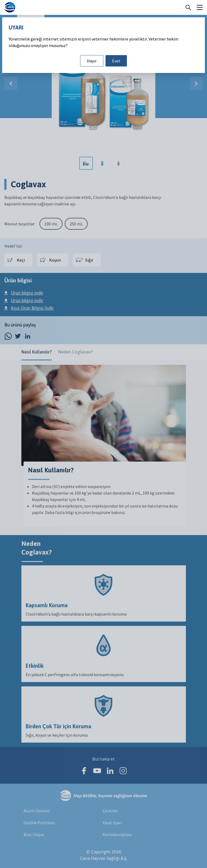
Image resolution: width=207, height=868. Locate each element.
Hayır (92, 61)
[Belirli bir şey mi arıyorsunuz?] (188, 8)
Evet (116, 61)
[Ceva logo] (10, 7)
